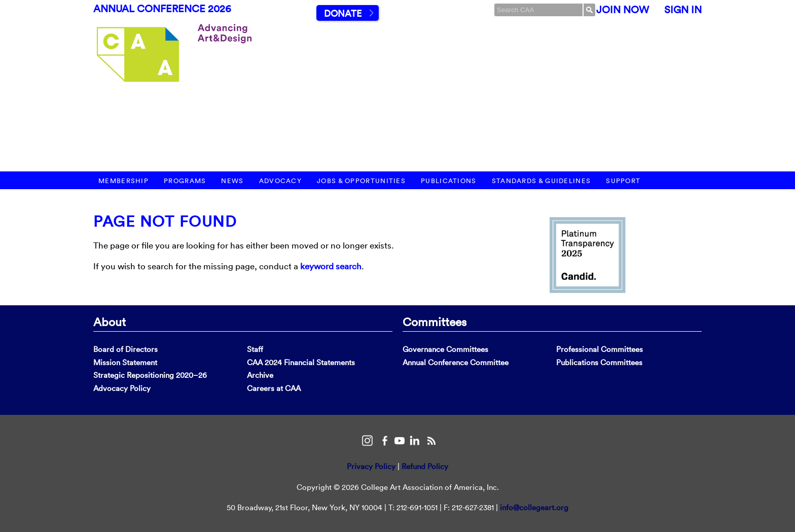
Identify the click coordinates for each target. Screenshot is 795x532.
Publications (449, 181)
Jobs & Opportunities (361, 181)
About (110, 322)
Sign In (683, 10)
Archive (260, 375)
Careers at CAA (274, 388)
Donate (343, 13)
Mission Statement (125, 362)
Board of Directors (125, 349)
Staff (255, 349)
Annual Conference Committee (456, 362)
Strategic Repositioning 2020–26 (150, 375)
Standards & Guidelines (541, 181)
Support (623, 181)
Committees (435, 322)
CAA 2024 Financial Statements (301, 362)
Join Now (623, 10)
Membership (123, 181)
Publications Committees (599, 362)
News (232, 181)
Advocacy (280, 181)
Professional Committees (600, 349)
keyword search (331, 266)
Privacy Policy (371, 466)
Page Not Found (165, 221)
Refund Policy (425, 466)
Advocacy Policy (122, 388)
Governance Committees (445, 349)
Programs (185, 181)
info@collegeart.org (534, 507)
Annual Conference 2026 (162, 9)
